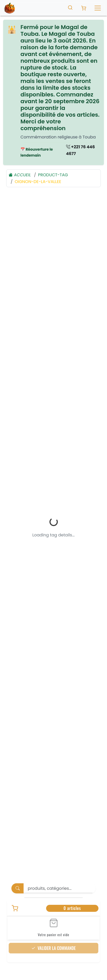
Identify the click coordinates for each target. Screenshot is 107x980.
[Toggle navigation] (98, 8)
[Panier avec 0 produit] (84, 8)
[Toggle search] (70, 7)
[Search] (60, 872)
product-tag (53, 175)
